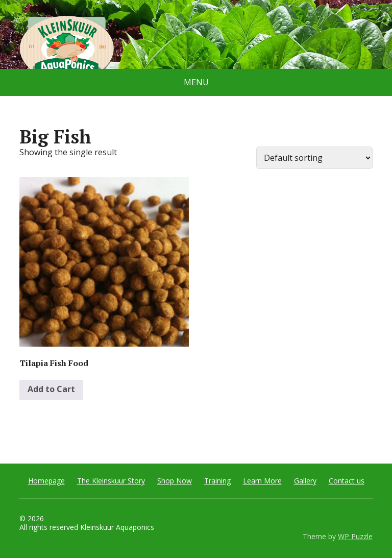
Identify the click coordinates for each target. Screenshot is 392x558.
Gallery (305, 481)
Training (217, 481)
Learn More (262, 481)
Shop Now (175, 481)
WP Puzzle (355, 536)
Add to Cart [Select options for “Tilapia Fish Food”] (51, 389)
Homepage (46, 481)
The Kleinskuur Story (111, 481)
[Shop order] (314, 158)
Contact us (347, 481)
